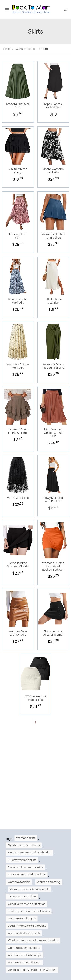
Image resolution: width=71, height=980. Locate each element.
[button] (66, 10)
